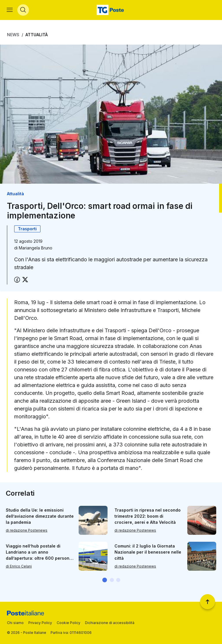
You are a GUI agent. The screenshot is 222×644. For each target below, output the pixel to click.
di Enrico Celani (19, 567)
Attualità (37, 35)
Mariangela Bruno (36, 249)
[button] (105, 581)
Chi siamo (15, 623)
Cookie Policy (69, 623)
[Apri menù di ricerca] (23, 10)
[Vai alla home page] (111, 10)
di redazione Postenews (27, 531)
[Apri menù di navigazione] (10, 10)
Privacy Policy (40, 623)
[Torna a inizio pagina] (208, 602)
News (13, 35)
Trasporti (27, 230)
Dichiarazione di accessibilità (110, 623)
